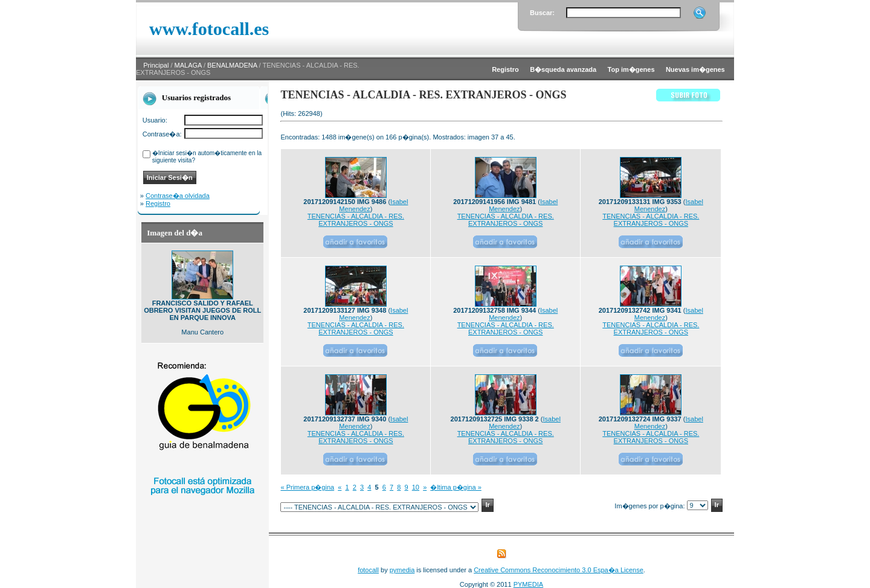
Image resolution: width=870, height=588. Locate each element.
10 (416, 487)
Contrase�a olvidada (178, 196)
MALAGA (188, 65)
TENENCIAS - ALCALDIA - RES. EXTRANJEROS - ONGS (356, 220)
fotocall (368, 570)
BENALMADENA (232, 65)
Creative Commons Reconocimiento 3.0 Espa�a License (559, 570)
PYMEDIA (529, 584)
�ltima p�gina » (456, 487)
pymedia (402, 570)
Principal (156, 65)
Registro (158, 203)
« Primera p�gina (307, 487)
